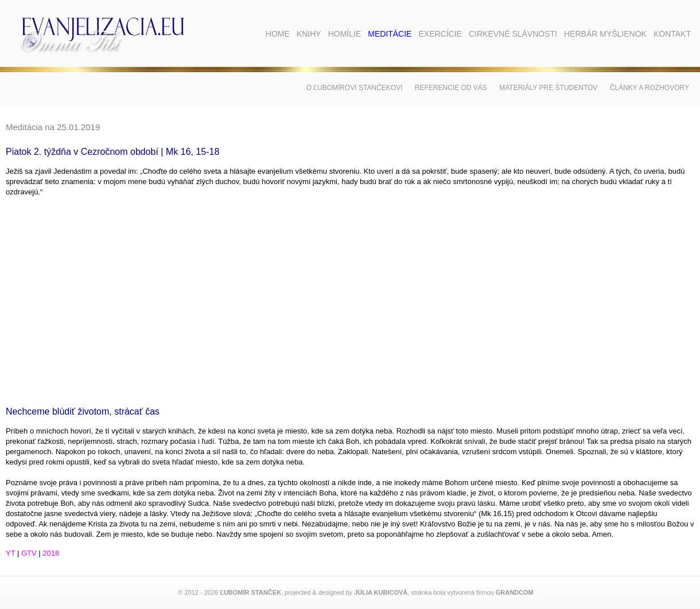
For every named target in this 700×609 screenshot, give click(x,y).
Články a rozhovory (650, 88)
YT (10, 553)
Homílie (345, 34)
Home (278, 34)
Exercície (440, 34)
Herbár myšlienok (605, 34)
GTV (29, 553)
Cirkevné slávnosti (513, 34)
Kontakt (672, 34)
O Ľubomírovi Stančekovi (355, 88)
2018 (51, 553)
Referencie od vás (451, 88)
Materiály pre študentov (548, 88)
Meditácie (390, 34)
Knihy (309, 34)
